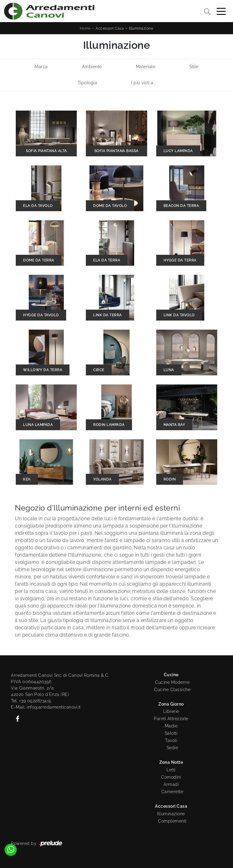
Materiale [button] (146, 67)
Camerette (172, 792)
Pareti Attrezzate (171, 719)
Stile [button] (194, 67)
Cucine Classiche (172, 690)
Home (85, 28)
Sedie (172, 748)
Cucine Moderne (172, 682)
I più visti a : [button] (143, 83)
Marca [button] (41, 67)
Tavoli (171, 740)
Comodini (171, 777)
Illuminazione (141, 28)
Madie (171, 726)
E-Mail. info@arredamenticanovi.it (46, 707)
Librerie (171, 711)
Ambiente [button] (92, 67)
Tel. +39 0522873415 (31, 701)
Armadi (171, 784)
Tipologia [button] (88, 83)
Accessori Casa (110, 28)
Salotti (171, 733)
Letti (171, 770)
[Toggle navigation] (221, 11)
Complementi (172, 821)
